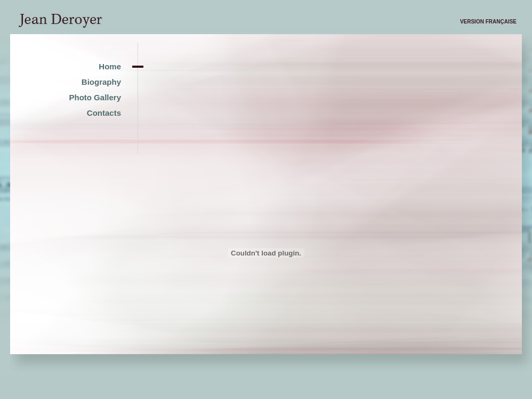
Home (110, 66)
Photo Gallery (95, 97)
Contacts (104, 113)
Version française (488, 22)
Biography (101, 82)
